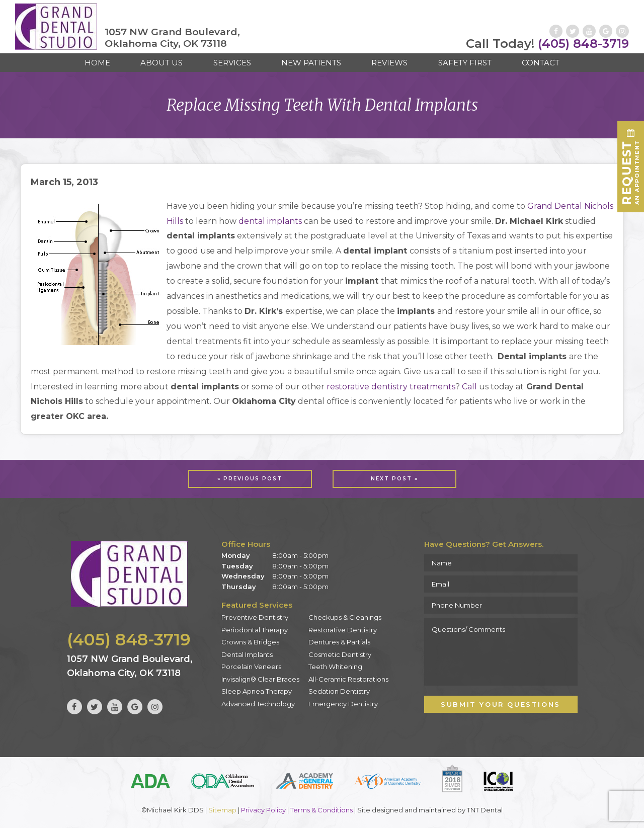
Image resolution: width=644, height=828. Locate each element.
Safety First (465, 63)
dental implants (270, 221)
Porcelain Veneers (251, 667)
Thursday (239, 587)
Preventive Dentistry (255, 617)
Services (232, 63)
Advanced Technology (258, 704)
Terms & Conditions (321, 810)
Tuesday (237, 566)
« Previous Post (250, 479)
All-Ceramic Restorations (348, 679)
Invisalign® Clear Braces (260, 679)
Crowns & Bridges (250, 642)
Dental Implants (247, 654)
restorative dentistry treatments (391, 387)
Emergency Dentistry (343, 704)
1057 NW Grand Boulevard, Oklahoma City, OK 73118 (172, 38)
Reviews (389, 63)
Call (469, 387)
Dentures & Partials (339, 642)
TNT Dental (485, 810)
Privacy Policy (263, 810)
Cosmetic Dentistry (340, 654)
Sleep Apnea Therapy (257, 691)
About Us (162, 63)
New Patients (311, 63)
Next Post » (394, 479)
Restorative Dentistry (343, 630)
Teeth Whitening (335, 667)
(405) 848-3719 (547, 44)
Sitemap (222, 810)
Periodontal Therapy (255, 630)
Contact (541, 63)
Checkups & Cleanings (345, 617)
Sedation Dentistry (339, 691)
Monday (236, 555)
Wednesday (243, 576)
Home (97, 63)
